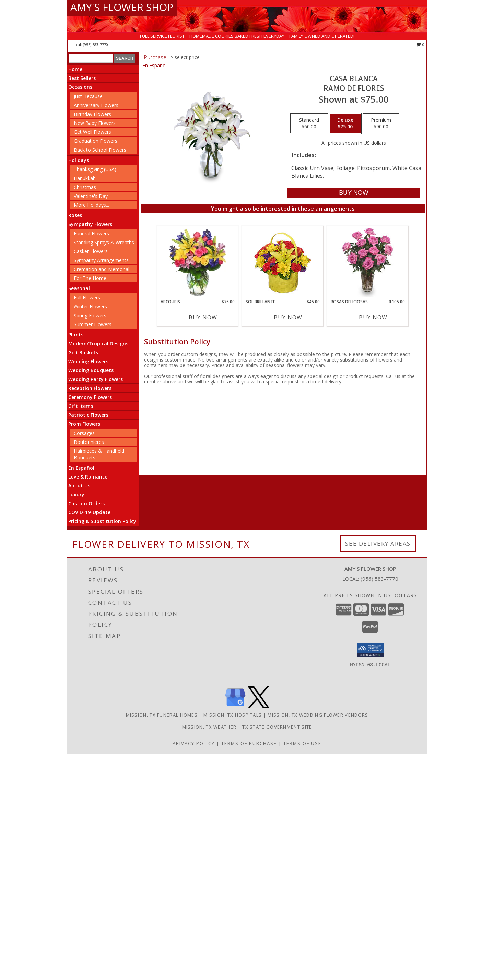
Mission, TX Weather (209, 727)
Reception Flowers (90, 388)
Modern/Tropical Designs (98, 344)
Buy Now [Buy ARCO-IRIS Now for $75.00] (203, 317)
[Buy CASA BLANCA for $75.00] (354, 193)
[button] (370, 650)
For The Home (90, 278)
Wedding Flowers (88, 361)
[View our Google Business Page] (235, 706)
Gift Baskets (83, 352)
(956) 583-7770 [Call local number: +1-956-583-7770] (96, 44)
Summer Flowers (93, 324)
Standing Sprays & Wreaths (104, 242)
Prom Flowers (84, 424)
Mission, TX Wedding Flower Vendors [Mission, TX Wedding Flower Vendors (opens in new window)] (318, 715)
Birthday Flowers (92, 114)
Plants (76, 335)
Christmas (85, 187)
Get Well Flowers (92, 132)
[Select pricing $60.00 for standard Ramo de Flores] (309, 123)
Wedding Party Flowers (96, 379)
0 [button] (420, 44)
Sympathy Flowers (90, 224)
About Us (79, 486)
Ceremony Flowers (90, 397)
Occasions (80, 87)
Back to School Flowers (100, 150)
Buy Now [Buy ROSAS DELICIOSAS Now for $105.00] (373, 317)
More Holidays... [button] (91, 205)
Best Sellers (82, 78)
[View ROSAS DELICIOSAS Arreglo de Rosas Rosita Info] (368, 262)
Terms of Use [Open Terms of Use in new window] (302, 743)
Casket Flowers (91, 251)
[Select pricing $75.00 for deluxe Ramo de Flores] (345, 123)
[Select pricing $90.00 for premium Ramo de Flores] (381, 123)
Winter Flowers (90, 306)
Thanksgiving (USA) (95, 169)
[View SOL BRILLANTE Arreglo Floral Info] (283, 263)
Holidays (79, 160)
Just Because (88, 96)
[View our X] (259, 706)
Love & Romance (88, 477)
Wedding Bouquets (91, 370)
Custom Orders (86, 503)
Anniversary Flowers (96, 105)
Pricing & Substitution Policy (102, 521)
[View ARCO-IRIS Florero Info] (198, 262)
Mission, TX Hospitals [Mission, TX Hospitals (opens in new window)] (233, 715)
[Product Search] (91, 58)
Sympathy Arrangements (101, 260)
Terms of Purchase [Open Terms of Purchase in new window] (249, 743)
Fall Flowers (87, 298)
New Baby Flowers (95, 123)
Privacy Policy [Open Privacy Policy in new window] (194, 743)
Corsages (84, 433)
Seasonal (79, 288)
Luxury (76, 494)
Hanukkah (85, 178)
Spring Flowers (90, 315)
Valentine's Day (91, 196)
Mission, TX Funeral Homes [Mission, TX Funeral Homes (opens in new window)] (162, 715)
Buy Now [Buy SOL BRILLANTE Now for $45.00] (288, 317)
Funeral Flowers (91, 233)
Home (75, 69)
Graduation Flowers (96, 141)
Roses (75, 215)
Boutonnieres (89, 442)
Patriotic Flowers (88, 415)
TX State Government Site (277, 727)
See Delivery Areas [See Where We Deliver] (378, 544)
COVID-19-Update (89, 512)
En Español (81, 468)
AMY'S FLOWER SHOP (122, 7)
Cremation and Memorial (102, 269)
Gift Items (81, 406)
